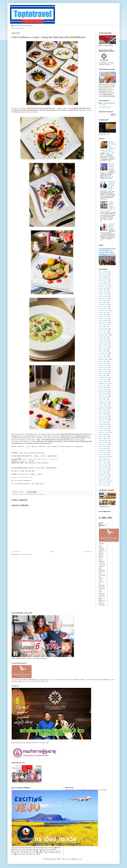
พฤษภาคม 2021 (103, 396)
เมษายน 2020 (103, 422)
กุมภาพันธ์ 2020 (103, 426)
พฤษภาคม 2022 (103, 372)
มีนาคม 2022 (102, 376)
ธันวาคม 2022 (103, 357)
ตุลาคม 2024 (102, 313)
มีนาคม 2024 (102, 327)
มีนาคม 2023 (102, 351)
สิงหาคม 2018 (103, 463)
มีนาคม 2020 (102, 424)
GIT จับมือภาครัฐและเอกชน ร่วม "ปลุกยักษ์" (111, 166)
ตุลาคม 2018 (102, 459)
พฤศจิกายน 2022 (103, 359)
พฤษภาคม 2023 (103, 347)
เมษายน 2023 (103, 349)
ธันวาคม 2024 (103, 309)
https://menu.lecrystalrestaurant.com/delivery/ (41, 459)
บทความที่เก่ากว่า (88, 552)
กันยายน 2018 (103, 461)
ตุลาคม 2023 (102, 337)
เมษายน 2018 (103, 471)
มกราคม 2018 (103, 477)
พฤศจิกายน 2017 (103, 481)
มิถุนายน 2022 (103, 370)
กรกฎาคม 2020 (103, 416)
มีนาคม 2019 (102, 449)
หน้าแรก (52, 552)
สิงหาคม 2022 (103, 365)
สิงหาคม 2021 (103, 390)
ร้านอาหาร (21, 494)
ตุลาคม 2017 (102, 483)
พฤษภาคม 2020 (103, 420)
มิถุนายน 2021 (103, 394)
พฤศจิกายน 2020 (103, 408)
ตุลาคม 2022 (102, 361)
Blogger (80, 859)
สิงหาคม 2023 (103, 341)
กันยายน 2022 (103, 363)
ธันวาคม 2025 (103, 284)
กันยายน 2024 (103, 315)
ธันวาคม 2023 (103, 333)
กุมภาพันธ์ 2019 (103, 451)
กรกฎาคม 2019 (103, 441)
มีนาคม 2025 (102, 303)
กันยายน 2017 (103, 485)
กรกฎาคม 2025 (103, 294)
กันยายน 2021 (103, 388)
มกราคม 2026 (103, 282)
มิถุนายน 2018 (103, 467)
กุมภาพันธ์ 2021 (103, 402)
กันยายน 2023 (103, 339)
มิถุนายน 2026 (103, 272)
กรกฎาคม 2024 (103, 319)
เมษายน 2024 (103, 325)
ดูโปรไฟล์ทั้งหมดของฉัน (18, 28)
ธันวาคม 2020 (103, 406)
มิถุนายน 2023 (103, 345)
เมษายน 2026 (103, 276)
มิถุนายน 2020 (103, 418)
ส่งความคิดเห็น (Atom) (26, 555)
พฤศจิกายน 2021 (103, 384)
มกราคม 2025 (103, 306)
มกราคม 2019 (103, 453)
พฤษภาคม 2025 (103, 298)
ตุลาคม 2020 (102, 410)
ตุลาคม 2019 (102, 434)
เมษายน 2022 (103, 374)
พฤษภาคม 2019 (103, 445)
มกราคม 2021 (103, 404)
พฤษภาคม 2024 (103, 323)
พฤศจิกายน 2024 (103, 311)
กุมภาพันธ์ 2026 (103, 280)
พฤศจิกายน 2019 (103, 433)
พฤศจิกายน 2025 (103, 286)
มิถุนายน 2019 (103, 443)
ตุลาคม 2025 (102, 288)
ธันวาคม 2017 (103, 479)
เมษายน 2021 (103, 398)
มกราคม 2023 (103, 355)
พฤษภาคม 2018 (103, 469)
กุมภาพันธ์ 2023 (103, 353)
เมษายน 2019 (103, 447)
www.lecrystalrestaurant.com (22, 477)
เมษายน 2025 (103, 300)
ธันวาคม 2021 (103, 382)
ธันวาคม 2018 (103, 455)
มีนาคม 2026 (102, 278)
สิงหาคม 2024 (103, 317)
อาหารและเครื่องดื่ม (29, 494)
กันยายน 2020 (103, 412)
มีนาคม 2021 (102, 400)
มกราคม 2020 (103, 428)
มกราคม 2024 (103, 331)
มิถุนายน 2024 (103, 321)
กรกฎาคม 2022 (103, 367)
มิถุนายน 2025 (103, 296)
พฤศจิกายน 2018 (103, 457)
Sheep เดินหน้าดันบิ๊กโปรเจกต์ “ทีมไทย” (111, 226)
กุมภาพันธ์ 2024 (103, 329)
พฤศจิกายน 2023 (103, 335)
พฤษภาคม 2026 (103, 274)
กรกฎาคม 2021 (103, 392)
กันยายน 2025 (103, 290)
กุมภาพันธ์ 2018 (103, 475)
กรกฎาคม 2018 (103, 465)
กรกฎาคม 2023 (103, 343)
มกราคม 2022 (103, 380)
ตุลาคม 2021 (102, 386)
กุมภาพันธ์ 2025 (103, 305)
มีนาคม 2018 (102, 473)
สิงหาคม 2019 (103, 439)
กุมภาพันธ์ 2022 (103, 378)
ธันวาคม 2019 (103, 430)
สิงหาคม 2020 (103, 414)
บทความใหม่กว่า (16, 552)
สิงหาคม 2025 (103, 292)
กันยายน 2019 (103, 436)
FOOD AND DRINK (39, 494)
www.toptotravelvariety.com (23, 26)
